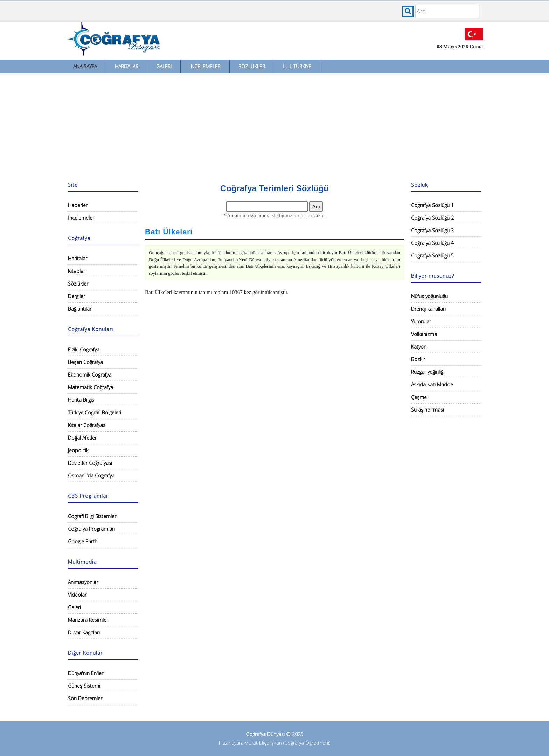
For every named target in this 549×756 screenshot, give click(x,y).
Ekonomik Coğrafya (90, 375)
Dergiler (77, 296)
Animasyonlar (83, 582)
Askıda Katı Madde (432, 384)
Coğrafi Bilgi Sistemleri (93, 516)
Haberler (78, 205)
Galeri (164, 66)
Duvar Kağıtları (84, 633)
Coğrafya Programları (91, 529)
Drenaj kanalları (428, 309)
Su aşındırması (428, 410)
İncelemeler (205, 66)
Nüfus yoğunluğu (429, 296)
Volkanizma (424, 334)
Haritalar (127, 66)
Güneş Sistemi (84, 686)
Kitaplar (77, 271)
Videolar (77, 595)
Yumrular (421, 321)
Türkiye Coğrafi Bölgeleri (95, 413)
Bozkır (418, 359)
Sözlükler (252, 66)
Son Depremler (85, 698)
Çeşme (419, 397)
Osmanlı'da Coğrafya (91, 476)
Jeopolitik (78, 450)
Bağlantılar (80, 309)
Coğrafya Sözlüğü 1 (432, 205)
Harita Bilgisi (82, 400)
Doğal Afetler (82, 438)
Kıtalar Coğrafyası (87, 425)
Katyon (419, 347)
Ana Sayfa (85, 66)
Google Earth (83, 541)
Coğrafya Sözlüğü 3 (432, 230)
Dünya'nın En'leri (86, 673)
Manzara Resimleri (89, 620)
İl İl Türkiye (297, 66)
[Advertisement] (274, 126)
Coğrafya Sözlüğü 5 (432, 256)
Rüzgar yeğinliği (428, 372)
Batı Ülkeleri (169, 232)
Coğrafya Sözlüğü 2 (432, 218)
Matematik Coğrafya (91, 387)
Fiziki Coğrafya (84, 349)
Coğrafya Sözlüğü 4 (432, 243)
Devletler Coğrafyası (90, 463)
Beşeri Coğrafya (85, 362)
